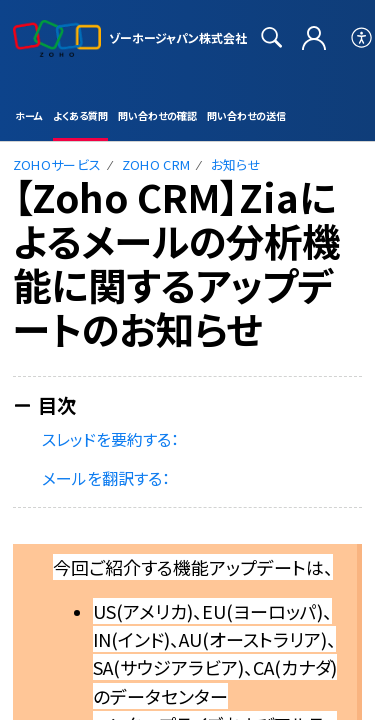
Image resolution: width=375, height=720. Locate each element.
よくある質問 (80, 115)
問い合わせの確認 (157, 115)
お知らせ (236, 164)
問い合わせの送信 (246, 115)
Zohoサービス (57, 164)
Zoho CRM (156, 164)
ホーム (29, 115)
